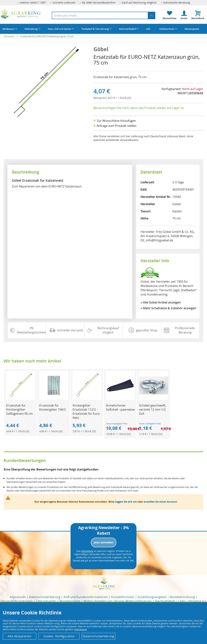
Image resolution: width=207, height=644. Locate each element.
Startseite (9, 36)
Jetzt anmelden (104, 542)
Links (182, 601)
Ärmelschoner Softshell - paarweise (120, 407)
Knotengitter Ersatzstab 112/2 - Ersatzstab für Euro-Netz (87, 412)
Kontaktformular (123, 597)
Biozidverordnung (182, 597)
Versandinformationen (17, 601)
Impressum (18, 597)
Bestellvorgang (70, 601)
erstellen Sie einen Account (160, 502)
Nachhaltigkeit (165, 601)
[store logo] (21, 14)
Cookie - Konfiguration (59, 636)
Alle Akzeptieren (20, 636)
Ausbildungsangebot (152, 597)
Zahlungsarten (46, 601)
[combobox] (103, 15)
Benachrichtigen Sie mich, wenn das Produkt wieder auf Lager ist (139, 108)
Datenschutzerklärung (45, 597)
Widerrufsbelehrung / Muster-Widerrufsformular (118, 601)
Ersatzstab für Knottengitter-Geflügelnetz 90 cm (19, 409)
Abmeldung (87, 551)
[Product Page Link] (21, 399)
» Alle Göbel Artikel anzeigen (161, 302)
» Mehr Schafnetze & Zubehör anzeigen (168, 308)
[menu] (103, 29)
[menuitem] (9, 29)
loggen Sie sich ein (126, 502)
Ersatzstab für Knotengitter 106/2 (52, 407)
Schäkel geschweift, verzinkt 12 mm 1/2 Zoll (153, 409)
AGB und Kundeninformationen (86, 597)
